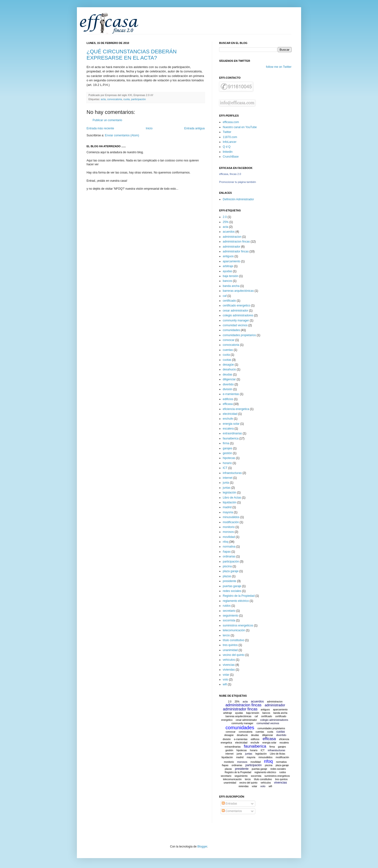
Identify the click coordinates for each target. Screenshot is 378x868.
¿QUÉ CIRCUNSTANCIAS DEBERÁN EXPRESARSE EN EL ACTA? (132, 55)
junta (226, 483)
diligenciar (229, 379)
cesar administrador (235, 311)
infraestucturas (232, 473)
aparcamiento (232, 261)
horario (227, 463)
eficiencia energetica (236, 409)
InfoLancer (230, 142)
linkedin (228, 152)
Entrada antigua (194, 128)
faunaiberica (231, 438)
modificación (231, 522)
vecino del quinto (234, 655)
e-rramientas (231, 394)
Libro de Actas (232, 498)
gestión (227, 453)
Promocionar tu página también (238, 182)
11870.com (230, 137)
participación (138, 99)
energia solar (231, 424)
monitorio (229, 527)
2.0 (225, 217)
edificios (228, 399)
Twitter (227, 132)
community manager (236, 320)
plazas (227, 576)
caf (225, 296)
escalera (228, 429)
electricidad (230, 414)
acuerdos (229, 232)
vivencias (229, 665)
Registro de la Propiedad (239, 596)
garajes (227, 448)
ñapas (227, 552)
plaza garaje (231, 571)
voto (226, 680)
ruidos (227, 606)
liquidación (230, 502)
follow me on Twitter (279, 67)
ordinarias (229, 556)
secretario (229, 611)
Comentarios (232, 811)
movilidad (229, 537)
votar (226, 675)
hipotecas (229, 458)
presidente (229, 581)
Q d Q (227, 147)
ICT (225, 468)
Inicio (149, 128)
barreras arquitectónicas (238, 291)
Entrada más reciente (100, 128)
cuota (127, 99)
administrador (232, 247)
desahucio (229, 369)
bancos (227, 281)
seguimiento (231, 616)
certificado (229, 301)
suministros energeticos (238, 625)
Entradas (229, 804)
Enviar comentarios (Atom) (122, 135)
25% (226, 222)
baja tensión (231, 276)
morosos (228, 532)
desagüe (228, 365)
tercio (226, 635)
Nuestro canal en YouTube (240, 127)
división (228, 389)
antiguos (228, 256)
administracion (232, 237)
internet (228, 478)
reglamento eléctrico (236, 601)
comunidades (231, 330)
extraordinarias (232, 433)
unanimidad (230, 650)
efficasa (228, 404)
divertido (228, 384)
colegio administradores (238, 315)
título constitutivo (233, 640)
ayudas (227, 271)
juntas (227, 488)
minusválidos (231, 517)
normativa (229, 547)
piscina (227, 566)
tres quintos (230, 645)
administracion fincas (236, 242)
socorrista (229, 620)
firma (226, 443)
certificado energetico (236, 306)
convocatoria (114, 99)
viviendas (229, 670)
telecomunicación (234, 630)
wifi (225, 684)
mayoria (228, 512)
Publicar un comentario (107, 120)
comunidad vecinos (235, 325)
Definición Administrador (238, 199)
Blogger (202, 847)
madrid (227, 507)
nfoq (226, 542)
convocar (229, 340)
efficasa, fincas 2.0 (230, 174)
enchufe (228, 419)
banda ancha (231, 286)
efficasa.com (231, 122)
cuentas (228, 350)
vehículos (229, 660)
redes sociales (232, 591)
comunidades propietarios (239, 335)
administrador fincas (236, 251)
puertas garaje (232, 586)
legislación (229, 493)
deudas (227, 375)
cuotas (227, 360)
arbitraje (228, 266)
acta (103, 99)
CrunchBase (231, 157)
